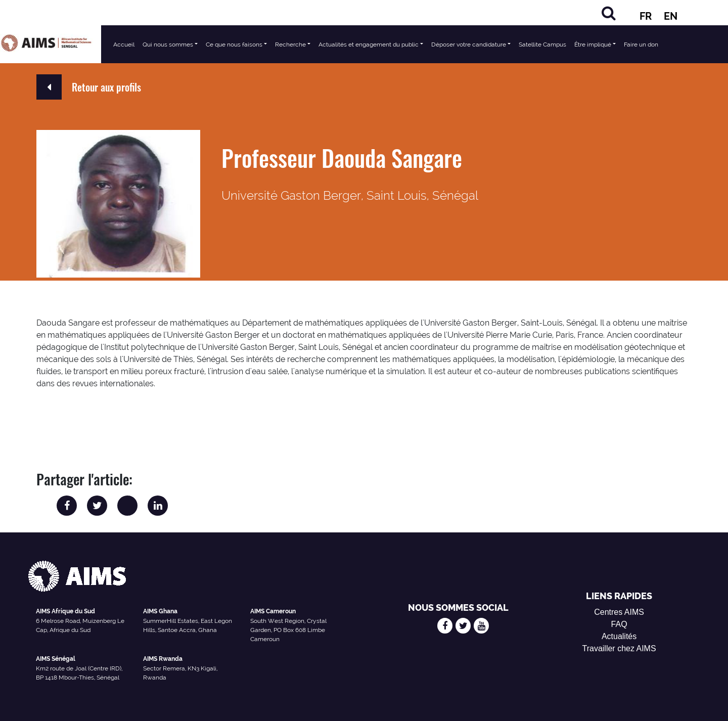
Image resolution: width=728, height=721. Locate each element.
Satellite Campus (542, 44)
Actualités (619, 636)
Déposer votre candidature (469, 44)
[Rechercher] (609, 13)
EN (671, 16)
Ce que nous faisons (234, 44)
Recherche (290, 44)
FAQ (619, 624)
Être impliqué (593, 44)
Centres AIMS (619, 612)
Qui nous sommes (168, 44)
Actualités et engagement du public (369, 44)
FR (646, 16)
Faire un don (641, 44)
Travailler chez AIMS (619, 648)
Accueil (124, 44)
